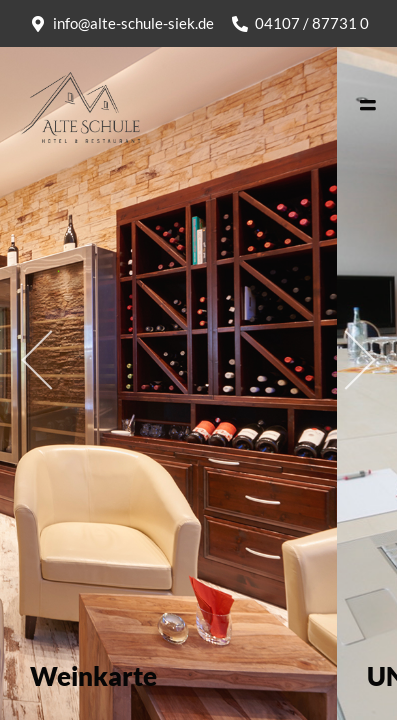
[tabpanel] (168, 360)
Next (322, 360)
